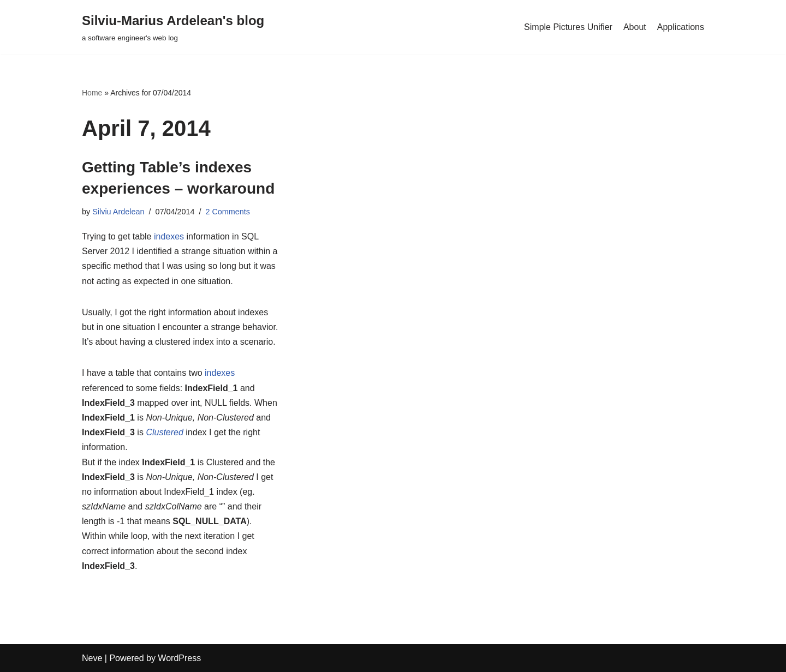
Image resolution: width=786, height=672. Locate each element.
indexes (169, 236)
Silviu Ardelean (118, 212)
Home (92, 93)
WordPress (179, 658)
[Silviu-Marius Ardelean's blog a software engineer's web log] (173, 27)
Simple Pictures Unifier (568, 27)
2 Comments (228, 212)
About (635, 27)
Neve (92, 658)
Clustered (164, 432)
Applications (681, 27)
